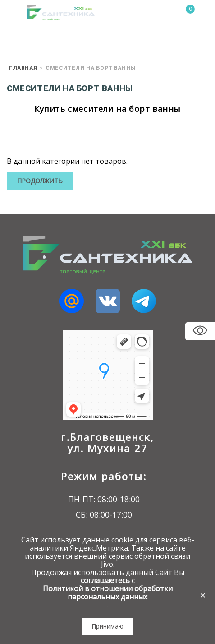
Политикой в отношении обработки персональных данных (108, 593)
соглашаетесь (105, 580)
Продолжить (40, 181)
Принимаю (107, 626)
